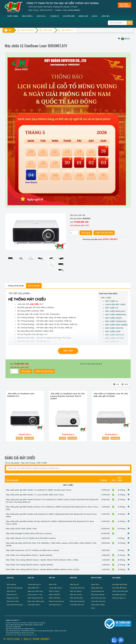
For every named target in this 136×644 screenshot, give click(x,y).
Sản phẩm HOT (34, 588)
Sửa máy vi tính (13, 601)
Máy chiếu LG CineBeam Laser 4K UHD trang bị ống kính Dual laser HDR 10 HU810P (67, 396)
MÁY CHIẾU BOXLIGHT (115, 311)
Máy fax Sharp (76, 591)
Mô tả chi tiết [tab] (34, 286)
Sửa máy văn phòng (15, 588)
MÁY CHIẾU (42, 463)
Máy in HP (53, 584)
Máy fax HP (74, 584)
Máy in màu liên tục (56, 601)
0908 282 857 (16, 629)
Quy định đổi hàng (119, 588)
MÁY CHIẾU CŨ (112, 308)
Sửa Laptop (11, 584)
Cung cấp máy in (55, 588)
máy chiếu (34, 304)
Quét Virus (95, 584)
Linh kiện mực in (34, 605)
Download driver (98, 591)
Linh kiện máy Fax (77, 605)
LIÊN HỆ (106, 16)
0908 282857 (74, 10)
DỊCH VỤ (41, 16)
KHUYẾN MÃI (69, 16)
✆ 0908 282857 (27, 639)
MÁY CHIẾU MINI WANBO (116, 325)
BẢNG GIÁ (83, 16)
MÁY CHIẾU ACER (113, 331)
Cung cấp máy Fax (77, 588)
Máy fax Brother (76, 598)
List (116, 384)
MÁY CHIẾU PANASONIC (116, 315)
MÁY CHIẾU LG (67, 30)
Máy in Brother (55, 598)
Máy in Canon (54, 591)
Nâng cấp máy (97, 588)
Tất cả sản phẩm (12, 463)
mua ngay (29, 438)
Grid (125, 384)
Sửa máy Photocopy (15, 605)
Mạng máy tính (13, 598)
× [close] (128, 56)
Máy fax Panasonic (78, 601)
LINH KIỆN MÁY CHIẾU (115, 304)
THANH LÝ (55, 16)
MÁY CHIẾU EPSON (113, 318)
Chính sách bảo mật (120, 591)
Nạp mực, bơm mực (35, 591)
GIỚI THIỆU (13, 16)
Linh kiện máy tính (98, 601)
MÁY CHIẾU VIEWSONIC (116, 321)
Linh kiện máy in (55, 605)
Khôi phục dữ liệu (98, 594)
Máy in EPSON (54, 594)
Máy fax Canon (76, 594)
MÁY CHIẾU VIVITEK (114, 328)
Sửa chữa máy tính (98, 598)
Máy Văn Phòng (28, 463)
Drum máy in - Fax (35, 594)
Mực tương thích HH (35, 598)
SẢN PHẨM (27, 16)
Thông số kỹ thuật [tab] (16, 286)
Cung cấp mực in (34, 584)
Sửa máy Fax (12, 594)
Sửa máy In (11, 591)
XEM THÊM (68, 351)
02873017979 (46, 10)
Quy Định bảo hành (120, 584)
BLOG (95, 16)
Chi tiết (19, 438)
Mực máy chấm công (36, 601)
